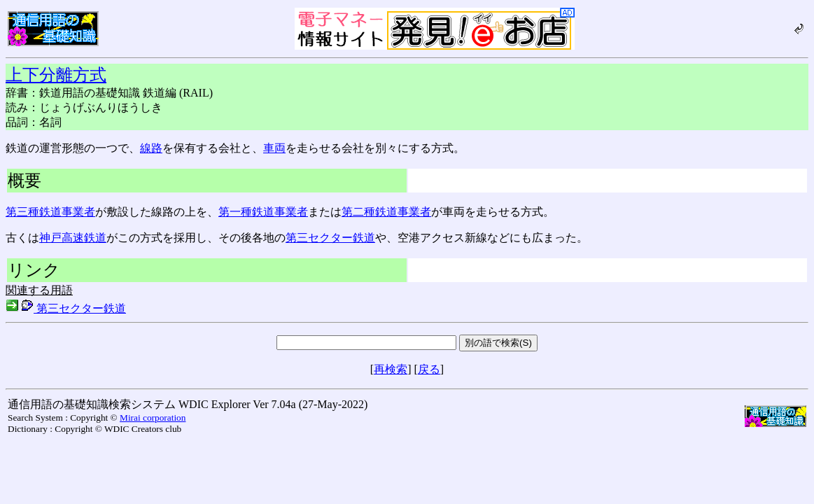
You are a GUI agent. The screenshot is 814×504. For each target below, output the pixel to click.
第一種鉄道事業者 (263, 212)
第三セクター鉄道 (330, 238)
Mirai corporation (153, 418)
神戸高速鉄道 (73, 238)
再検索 (391, 369)
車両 (274, 148)
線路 (151, 148)
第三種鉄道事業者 (50, 212)
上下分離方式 (56, 75)
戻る (429, 369)
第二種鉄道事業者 (386, 212)
